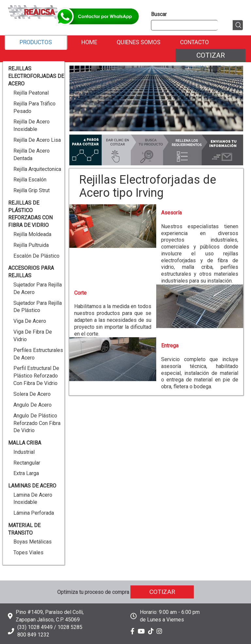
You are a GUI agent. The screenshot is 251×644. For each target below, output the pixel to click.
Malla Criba (25, 443)
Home (89, 42)
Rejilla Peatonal (31, 93)
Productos (36, 42)
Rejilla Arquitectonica (37, 169)
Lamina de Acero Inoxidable (33, 499)
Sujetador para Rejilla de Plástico (38, 307)
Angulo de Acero (33, 405)
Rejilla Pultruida (31, 245)
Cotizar (211, 55)
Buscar (159, 14)
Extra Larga (26, 473)
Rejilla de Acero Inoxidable (32, 125)
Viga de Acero (30, 321)
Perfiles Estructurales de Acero (38, 354)
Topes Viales (28, 552)
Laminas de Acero (32, 486)
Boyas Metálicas (33, 542)
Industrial (24, 452)
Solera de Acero (32, 394)
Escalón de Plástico (36, 256)
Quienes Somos (139, 42)
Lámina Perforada (34, 513)
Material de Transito (24, 529)
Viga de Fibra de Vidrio (33, 336)
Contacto (194, 42)
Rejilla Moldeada (32, 234)
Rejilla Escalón (30, 180)
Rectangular (27, 463)
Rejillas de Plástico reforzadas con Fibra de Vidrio (30, 214)
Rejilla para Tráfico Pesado (34, 107)
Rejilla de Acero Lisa (37, 140)
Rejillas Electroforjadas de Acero (36, 76)
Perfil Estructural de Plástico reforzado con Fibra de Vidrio (36, 376)
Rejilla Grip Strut (32, 190)
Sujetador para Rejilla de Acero (38, 288)
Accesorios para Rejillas (31, 272)
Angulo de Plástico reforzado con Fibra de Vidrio (37, 423)
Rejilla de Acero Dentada (32, 155)
